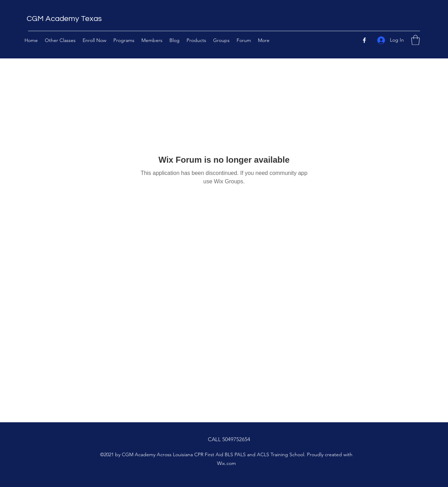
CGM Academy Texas (64, 19)
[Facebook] (364, 40)
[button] (415, 40)
